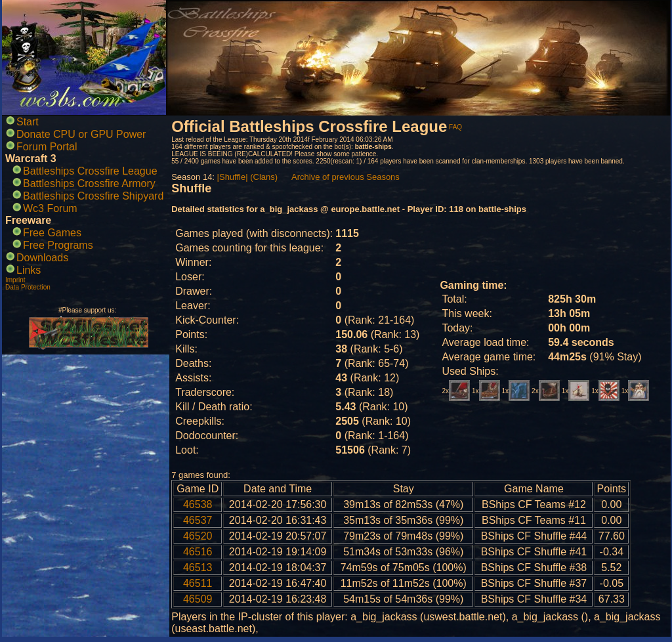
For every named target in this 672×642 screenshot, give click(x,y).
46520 (198, 536)
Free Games (52, 233)
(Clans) (264, 177)
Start (28, 122)
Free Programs (58, 245)
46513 (198, 567)
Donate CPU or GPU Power (81, 134)
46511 (198, 583)
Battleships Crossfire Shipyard (93, 196)
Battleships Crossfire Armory (89, 183)
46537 (198, 520)
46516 (198, 552)
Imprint (15, 280)
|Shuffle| (233, 177)
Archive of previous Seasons (346, 177)
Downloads (42, 258)
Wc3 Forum (50, 208)
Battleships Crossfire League (90, 171)
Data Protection (28, 287)
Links (29, 270)
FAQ (455, 127)
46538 (198, 504)
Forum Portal (47, 147)
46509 (198, 599)
